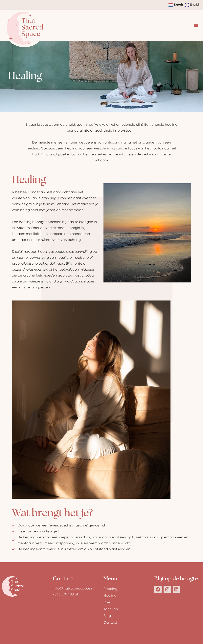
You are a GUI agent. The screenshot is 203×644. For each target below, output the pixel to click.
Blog (107, 616)
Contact (110, 623)
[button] (196, 25)
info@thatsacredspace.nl (73, 589)
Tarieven (111, 609)
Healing (110, 596)
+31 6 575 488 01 (65, 595)
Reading (110, 589)
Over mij (110, 602)
